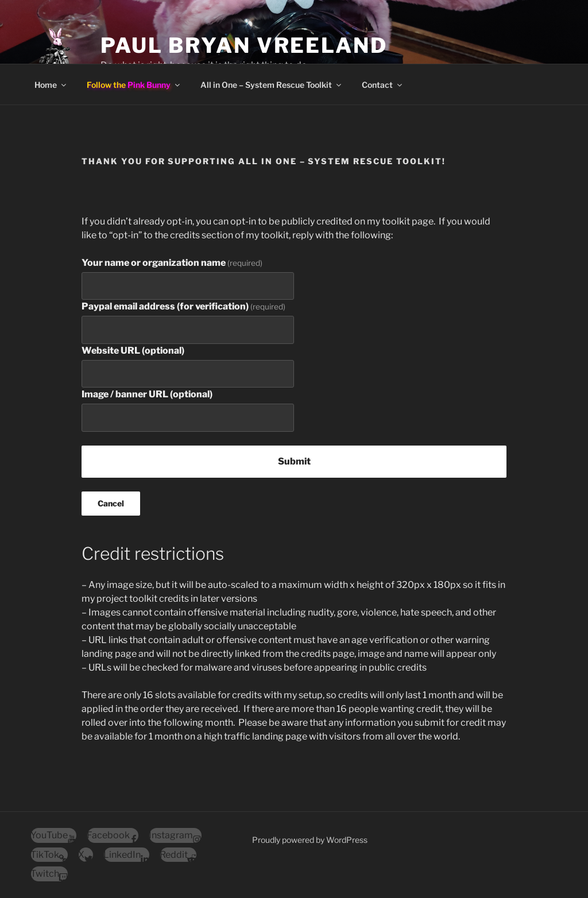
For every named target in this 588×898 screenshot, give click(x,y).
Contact (383, 85)
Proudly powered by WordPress (310, 840)
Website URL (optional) (133, 351)
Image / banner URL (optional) (147, 394)
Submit (294, 461)
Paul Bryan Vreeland (244, 45)
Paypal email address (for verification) (183, 306)
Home (51, 85)
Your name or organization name (172, 263)
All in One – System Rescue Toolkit (272, 85)
